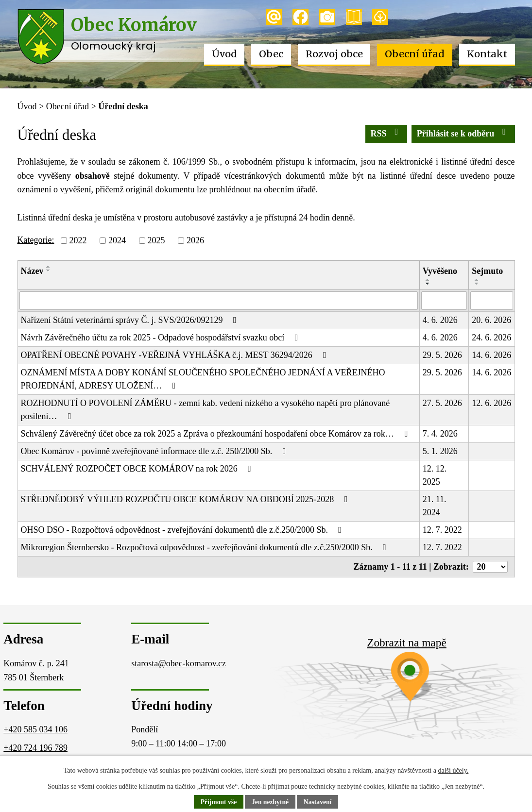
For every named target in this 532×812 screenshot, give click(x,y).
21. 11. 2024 (435, 506)
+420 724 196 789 (35, 748)
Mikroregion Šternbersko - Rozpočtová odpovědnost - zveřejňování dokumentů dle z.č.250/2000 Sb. (206, 547)
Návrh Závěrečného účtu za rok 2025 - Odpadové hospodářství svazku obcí (162, 338)
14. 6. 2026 (491, 355)
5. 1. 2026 (440, 451)
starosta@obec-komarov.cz (179, 663)
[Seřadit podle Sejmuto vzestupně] (477, 280)
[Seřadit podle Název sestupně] (49, 271)
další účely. (453, 770)
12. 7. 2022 (442, 530)
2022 (78, 240)
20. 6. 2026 (491, 320)
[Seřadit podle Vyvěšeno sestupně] (428, 284)
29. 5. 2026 (442, 355)
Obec (271, 54)
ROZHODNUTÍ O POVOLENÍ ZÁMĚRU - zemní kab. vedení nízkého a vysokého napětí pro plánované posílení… (206, 410)
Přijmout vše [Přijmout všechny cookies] (217, 802)
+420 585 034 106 (35, 729)
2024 (117, 240)
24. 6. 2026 (491, 338)
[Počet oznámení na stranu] (490, 567)
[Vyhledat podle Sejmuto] (491, 301)
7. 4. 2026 (440, 434)
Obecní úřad (415, 54)
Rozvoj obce (334, 54)
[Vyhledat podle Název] (219, 301)
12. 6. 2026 (491, 403)
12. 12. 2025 (435, 475)
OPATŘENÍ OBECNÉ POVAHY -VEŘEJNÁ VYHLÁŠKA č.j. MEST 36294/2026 (175, 355)
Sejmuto (487, 271)
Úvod (224, 54)
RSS (386, 133)
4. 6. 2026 (440, 320)
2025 (156, 240)
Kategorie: (36, 240)
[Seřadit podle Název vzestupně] (49, 267)
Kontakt (487, 54)
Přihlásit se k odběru (463, 133)
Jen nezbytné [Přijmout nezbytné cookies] (270, 802)
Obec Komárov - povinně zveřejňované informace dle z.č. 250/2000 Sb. (155, 451)
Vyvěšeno (440, 271)
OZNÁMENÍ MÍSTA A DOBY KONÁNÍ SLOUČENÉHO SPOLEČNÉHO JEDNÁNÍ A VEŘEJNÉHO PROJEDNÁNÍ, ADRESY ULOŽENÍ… (203, 379)
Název (32, 271)
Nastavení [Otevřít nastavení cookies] (319, 802)
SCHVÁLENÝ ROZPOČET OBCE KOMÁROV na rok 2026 (138, 469)
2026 (195, 240)
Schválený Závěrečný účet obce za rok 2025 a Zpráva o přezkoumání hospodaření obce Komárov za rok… (216, 434)
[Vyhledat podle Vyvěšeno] (444, 301)
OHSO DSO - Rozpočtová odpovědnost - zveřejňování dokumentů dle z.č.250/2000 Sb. (183, 530)
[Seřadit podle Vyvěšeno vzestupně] (428, 280)
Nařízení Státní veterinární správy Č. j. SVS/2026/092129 (131, 320)
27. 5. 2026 (442, 403)
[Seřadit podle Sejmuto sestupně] (477, 284)
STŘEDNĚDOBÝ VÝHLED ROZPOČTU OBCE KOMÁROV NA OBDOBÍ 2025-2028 (186, 499)
